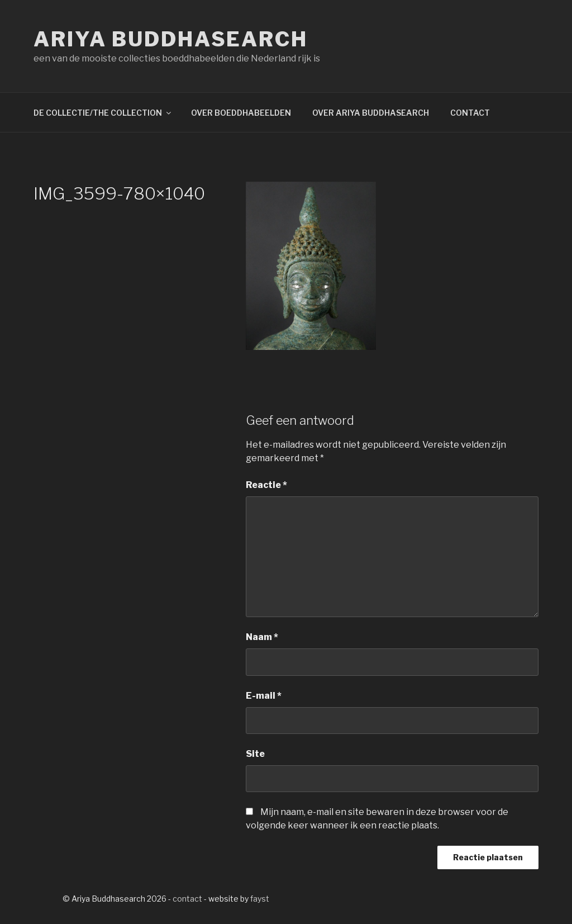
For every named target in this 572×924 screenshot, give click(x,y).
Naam (262, 637)
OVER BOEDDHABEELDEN (241, 113)
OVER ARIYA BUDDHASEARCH (371, 113)
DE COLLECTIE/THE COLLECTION (103, 113)
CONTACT (470, 113)
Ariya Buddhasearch (171, 39)
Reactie (266, 485)
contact (187, 899)
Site (255, 754)
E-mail (264, 696)
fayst (260, 899)
